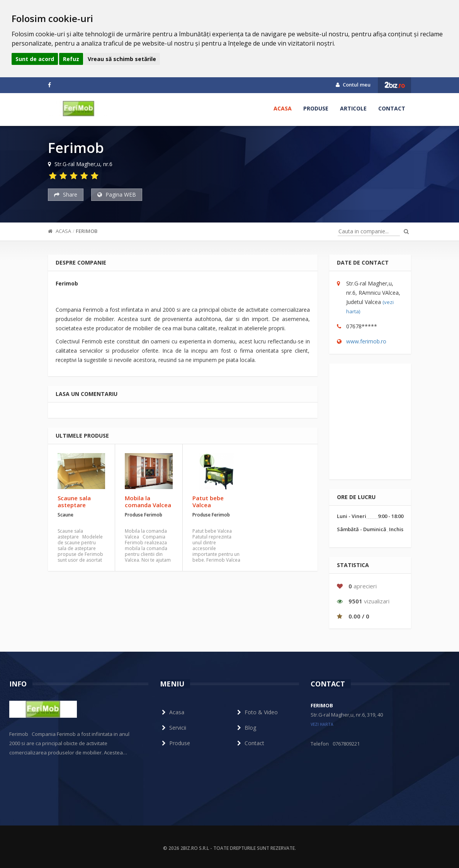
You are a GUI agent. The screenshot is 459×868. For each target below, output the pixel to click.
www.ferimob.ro (366, 341)
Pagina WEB (117, 194)
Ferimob (87, 231)
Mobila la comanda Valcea (148, 501)
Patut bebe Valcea (208, 501)
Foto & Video (257, 712)
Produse (316, 108)
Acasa (283, 108)
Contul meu (353, 85)
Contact (392, 108)
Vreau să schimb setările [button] (122, 59)
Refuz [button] (71, 59)
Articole (353, 108)
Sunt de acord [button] (35, 59)
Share (66, 194)
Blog (246, 728)
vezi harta (322, 724)
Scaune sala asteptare (74, 501)
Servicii (173, 728)
